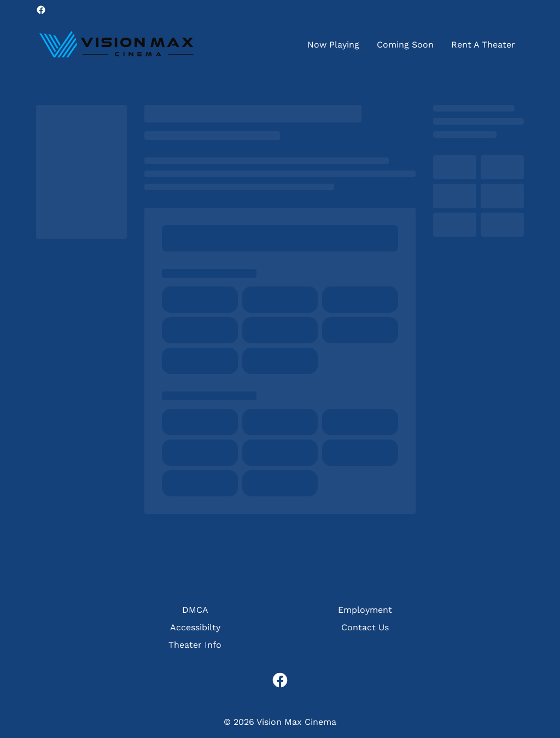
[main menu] (411, 45)
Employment (365, 610)
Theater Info (195, 645)
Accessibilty (195, 627)
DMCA (195, 610)
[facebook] (41, 10)
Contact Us (365, 627)
